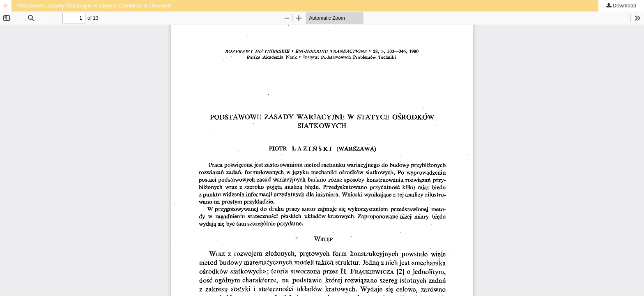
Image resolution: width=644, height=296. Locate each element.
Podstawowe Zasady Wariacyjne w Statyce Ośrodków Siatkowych (93, 6)
